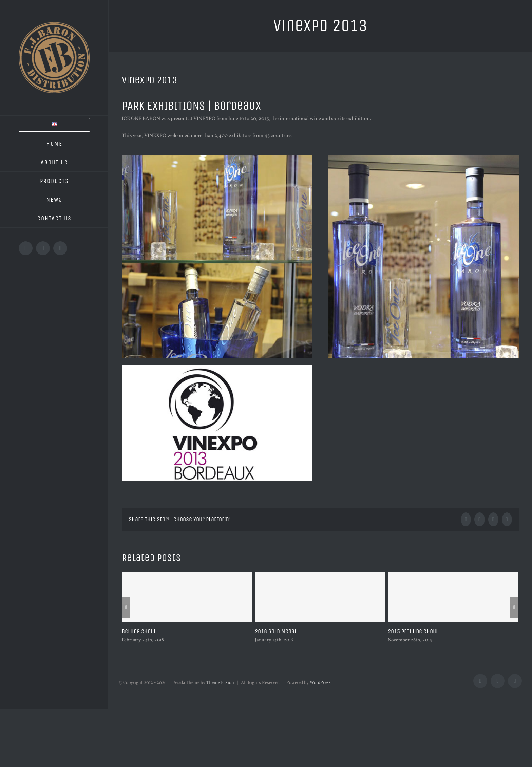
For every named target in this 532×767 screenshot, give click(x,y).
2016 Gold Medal (276, 631)
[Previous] (126, 607)
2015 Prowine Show (413, 631)
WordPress (320, 683)
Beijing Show (139, 631)
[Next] (514, 607)
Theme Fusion (220, 683)
